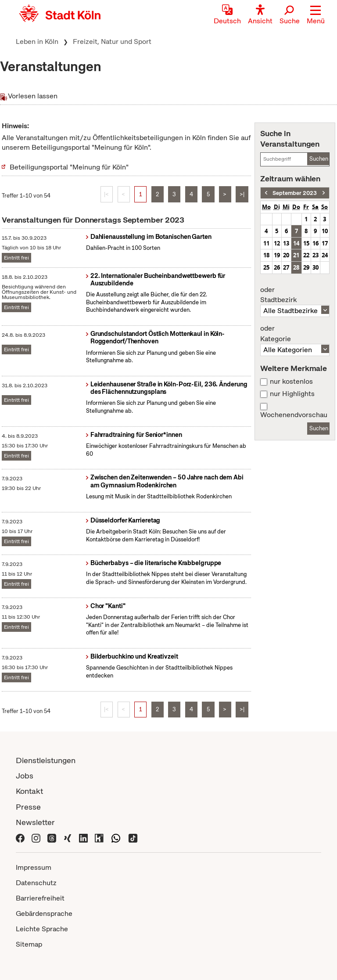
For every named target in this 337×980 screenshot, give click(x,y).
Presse (28, 807)
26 (277, 267)
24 (325, 255)
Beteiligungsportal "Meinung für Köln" (69, 167)
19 (277, 255)
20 (286, 255)
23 (315, 255)
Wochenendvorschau (294, 415)
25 (266, 267)
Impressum (34, 867)
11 (266, 243)
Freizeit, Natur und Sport (112, 41)
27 (286, 267)
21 (296, 255)
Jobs (25, 776)
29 (306, 267)
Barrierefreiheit (40, 898)
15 (306, 243)
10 (325, 231)
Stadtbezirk (295, 295)
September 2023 (295, 193)
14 (296, 243)
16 (315, 243)
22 (306, 255)
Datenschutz (36, 883)
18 (266, 255)
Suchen (319, 159)
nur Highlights (292, 394)
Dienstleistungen (46, 760)
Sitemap (29, 944)
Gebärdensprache (44, 913)
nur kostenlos (291, 382)
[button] (316, 15)
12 (277, 243)
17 (325, 243)
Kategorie (295, 334)
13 (286, 243)
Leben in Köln (37, 41)
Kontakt (29, 791)
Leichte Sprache (42, 929)
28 (296, 267)
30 (315, 267)
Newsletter (35, 822)
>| (242, 194)
